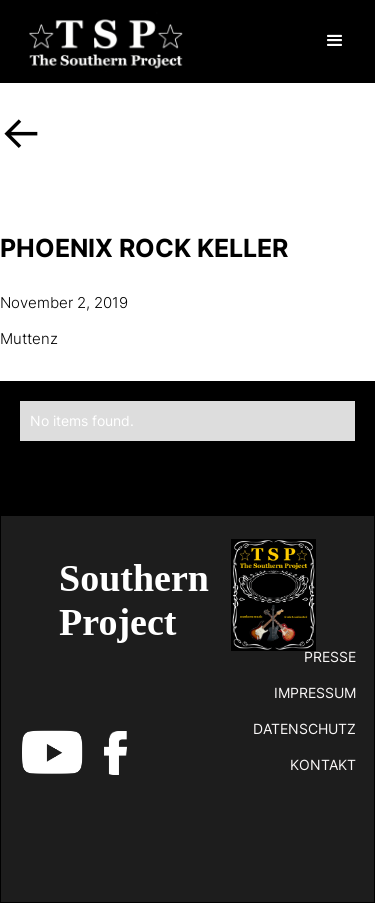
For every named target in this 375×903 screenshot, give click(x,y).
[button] (335, 41)
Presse (330, 656)
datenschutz (304, 728)
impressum (315, 692)
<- (21, 132)
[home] (101, 41)
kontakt (323, 764)
